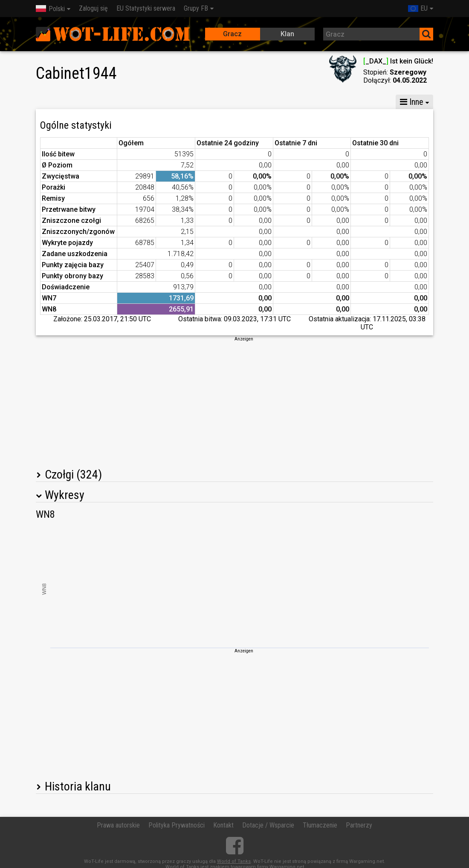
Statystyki (56, 102)
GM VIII (135, 102)
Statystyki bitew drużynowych (322, 102)
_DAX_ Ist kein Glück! (398, 61)
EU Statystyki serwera (146, 8)
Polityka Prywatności (177, 825)
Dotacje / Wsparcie (268, 825)
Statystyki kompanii (229, 102)
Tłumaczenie (320, 825)
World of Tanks (234, 861)
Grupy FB (196, 8)
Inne (412, 102)
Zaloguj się (93, 8)
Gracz (232, 34)
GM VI (172, 102)
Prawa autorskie (118, 825)
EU (418, 8)
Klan (287, 34)
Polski (50, 9)
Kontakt (223, 825)
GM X (97, 102)
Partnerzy (359, 825)
